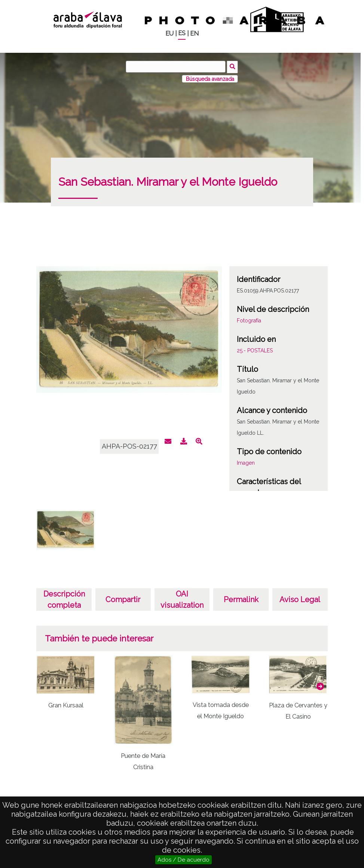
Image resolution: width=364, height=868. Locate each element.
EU (169, 34)
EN (194, 34)
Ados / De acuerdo (183, 860)
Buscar (233, 66)
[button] (320, 686)
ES (182, 33)
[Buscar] (176, 67)
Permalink (241, 599)
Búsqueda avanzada (210, 78)
